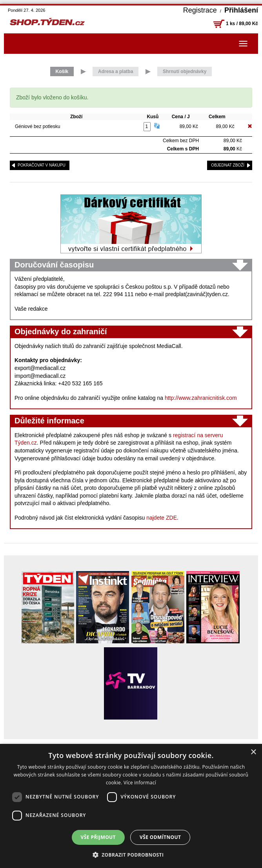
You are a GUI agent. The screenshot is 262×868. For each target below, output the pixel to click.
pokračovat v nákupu (42, 165)
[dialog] (131, 806)
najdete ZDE (162, 518)
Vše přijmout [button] (98, 837)
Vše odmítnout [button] (160, 837)
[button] (131, 855)
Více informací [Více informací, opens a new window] (140, 783)
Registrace (200, 10)
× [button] (253, 752)
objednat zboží (228, 165)
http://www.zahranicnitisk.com (201, 398)
